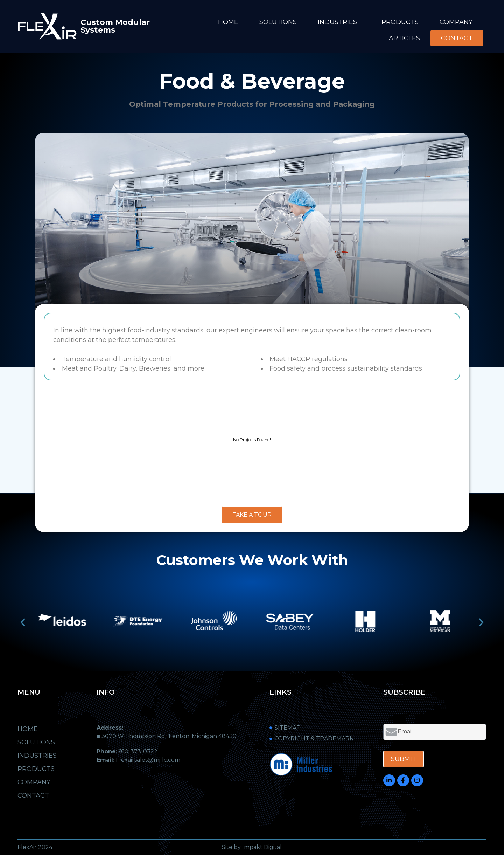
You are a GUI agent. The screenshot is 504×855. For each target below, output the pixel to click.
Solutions (278, 22)
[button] (23, 622)
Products (400, 22)
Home (228, 22)
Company (456, 22)
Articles (404, 38)
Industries (339, 22)
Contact (457, 38)
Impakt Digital (262, 847)
